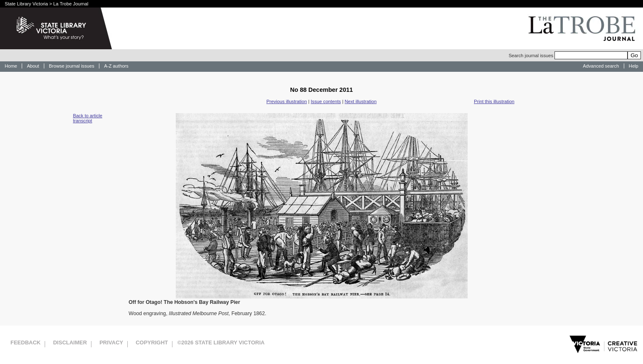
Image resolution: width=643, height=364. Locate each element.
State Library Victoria (26, 4)
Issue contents (326, 101)
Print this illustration (494, 101)
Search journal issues (568, 56)
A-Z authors (116, 66)
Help (634, 66)
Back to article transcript (88, 118)
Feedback (25, 343)
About (33, 66)
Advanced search (601, 66)
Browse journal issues (72, 66)
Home (11, 66)
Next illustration (360, 101)
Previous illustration (287, 101)
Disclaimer (70, 343)
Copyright (152, 343)
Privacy (111, 343)
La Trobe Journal (71, 4)
